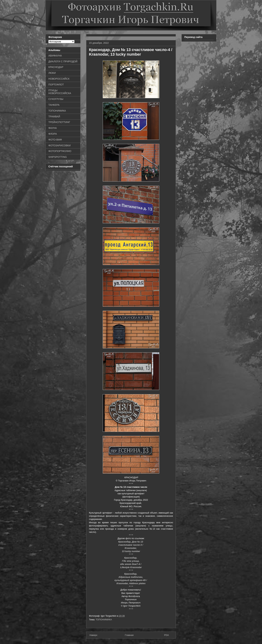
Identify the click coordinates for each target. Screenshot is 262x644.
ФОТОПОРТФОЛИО (60, 151)
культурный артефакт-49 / (131, 580)
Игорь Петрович (131, 603)
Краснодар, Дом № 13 (131, 542)
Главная (129, 635)
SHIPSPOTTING (58, 157)
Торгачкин (131, 599)
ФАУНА (53, 128)
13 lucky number (131, 551)
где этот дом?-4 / (131, 564)
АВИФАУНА (55, 56)
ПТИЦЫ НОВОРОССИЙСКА (60, 92)
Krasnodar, (131, 548)
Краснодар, (131, 558)
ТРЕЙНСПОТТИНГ (59, 122)
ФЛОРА (53, 134)
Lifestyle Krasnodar (131, 567)
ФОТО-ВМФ (55, 140)
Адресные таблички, (131, 577)
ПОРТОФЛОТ (56, 85)
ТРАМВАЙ (54, 117)
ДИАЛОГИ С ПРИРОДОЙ (63, 61)
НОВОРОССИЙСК (59, 79)
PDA (167, 635)
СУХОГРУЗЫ (56, 99)
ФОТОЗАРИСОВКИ (59, 145)
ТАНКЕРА (54, 105)
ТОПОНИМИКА (104, 620)
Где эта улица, (131, 561)
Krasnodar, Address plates (131, 583)
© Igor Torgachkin (131, 606)
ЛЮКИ (52, 73)
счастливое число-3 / (131, 545)
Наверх (93, 635)
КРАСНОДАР (56, 67)
